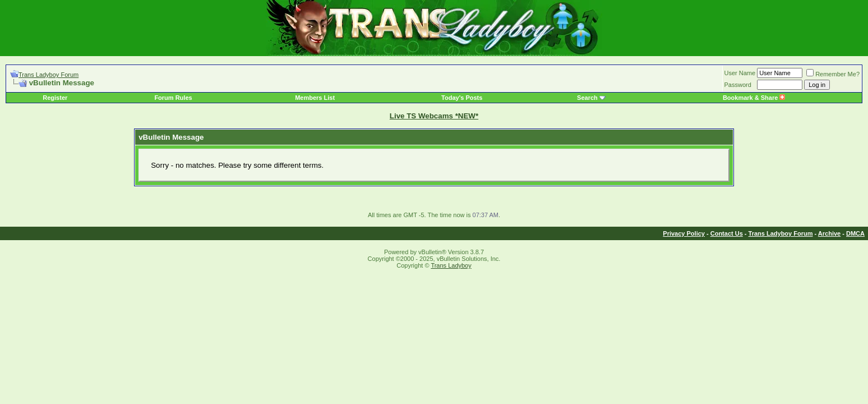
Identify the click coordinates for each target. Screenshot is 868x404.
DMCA (855, 233)
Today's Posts (462, 98)
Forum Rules (173, 98)
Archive (829, 233)
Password (738, 85)
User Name (740, 73)
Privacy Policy (684, 233)
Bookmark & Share (754, 98)
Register (55, 98)
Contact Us (727, 233)
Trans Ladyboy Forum (49, 75)
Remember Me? (833, 74)
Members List (315, 98)
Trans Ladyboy (451, 265)
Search (587, 98)
